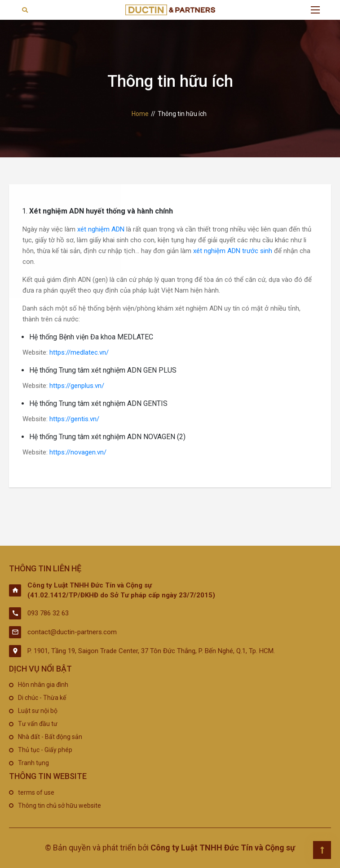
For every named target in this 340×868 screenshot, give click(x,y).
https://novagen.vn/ (78, 452)
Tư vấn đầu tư (38, 724)
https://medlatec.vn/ (79, 352)
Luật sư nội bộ (38, 711)
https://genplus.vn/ (77, 386)
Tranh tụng (33, 763)
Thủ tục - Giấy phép (45, 750)
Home (140, 114)
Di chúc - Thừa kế (42, 698)
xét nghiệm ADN (101, 229)
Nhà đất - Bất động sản (50, 737)
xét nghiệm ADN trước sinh (233, 251)
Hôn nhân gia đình (43, 685)
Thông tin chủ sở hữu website (60, 806)
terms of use (36, 792)
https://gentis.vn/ (74, 419)
